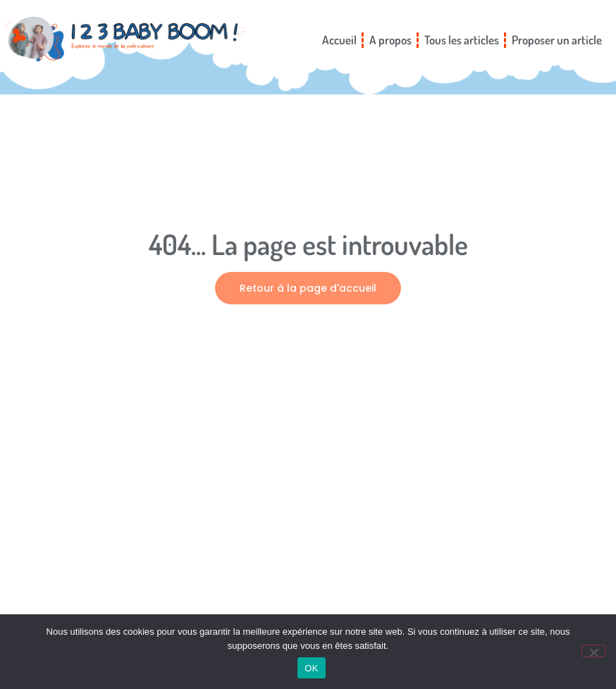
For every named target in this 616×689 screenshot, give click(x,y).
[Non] (593, 651)
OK (311, 668)
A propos (390, 40)
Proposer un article (557, 40)
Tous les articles (462, 40)
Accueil (339, 40)
